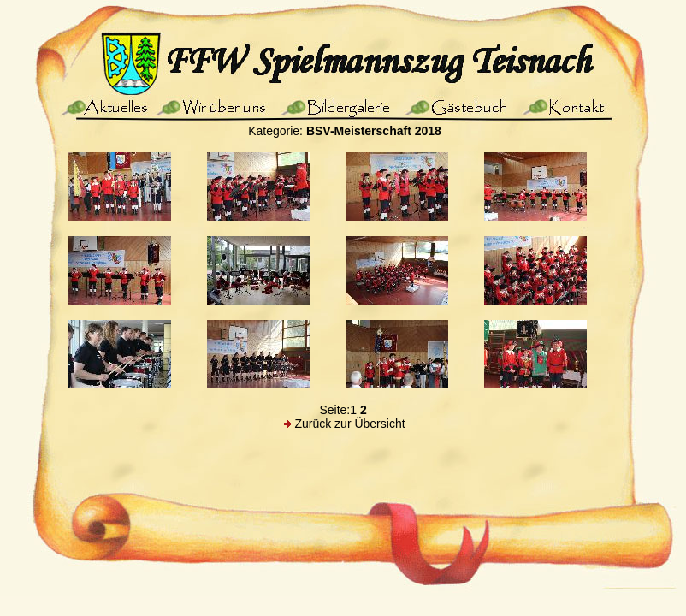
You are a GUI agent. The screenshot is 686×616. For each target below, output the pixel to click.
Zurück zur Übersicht (349, 423)
